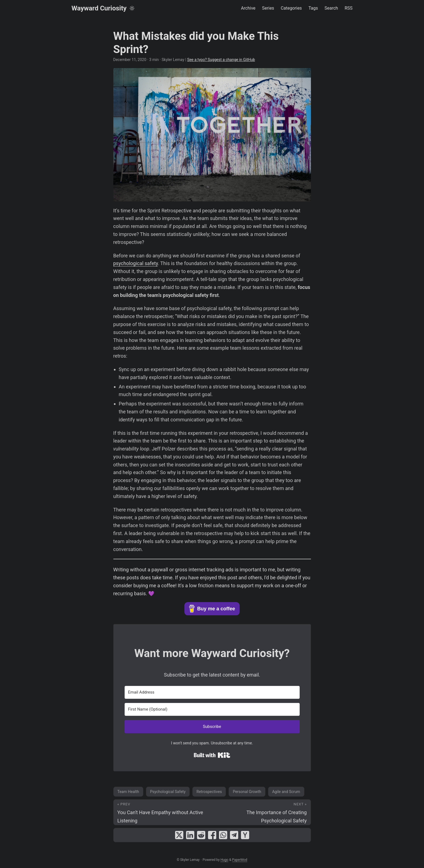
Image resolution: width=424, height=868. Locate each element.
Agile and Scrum (286, 792)
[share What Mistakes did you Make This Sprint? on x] (179, 835)
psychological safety (136, 263)
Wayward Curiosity (99, 8)
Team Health (128, 792)
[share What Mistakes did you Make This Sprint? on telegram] (234, 835)
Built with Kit (212, 755)
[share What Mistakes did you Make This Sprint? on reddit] (201, 835)
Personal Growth (247, 792)
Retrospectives (209, 792)
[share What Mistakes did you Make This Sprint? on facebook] (212, 835)
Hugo (224, 860)
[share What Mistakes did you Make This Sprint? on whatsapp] (223, 835)
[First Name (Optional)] (212, 709)
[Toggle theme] (132, 8)
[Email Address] (212, 692)
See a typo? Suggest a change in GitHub (221, 60)
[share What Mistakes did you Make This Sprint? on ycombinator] (245, 835)
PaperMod (240, 860)
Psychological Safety (168, 792)
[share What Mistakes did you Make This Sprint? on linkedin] (190, 835)
